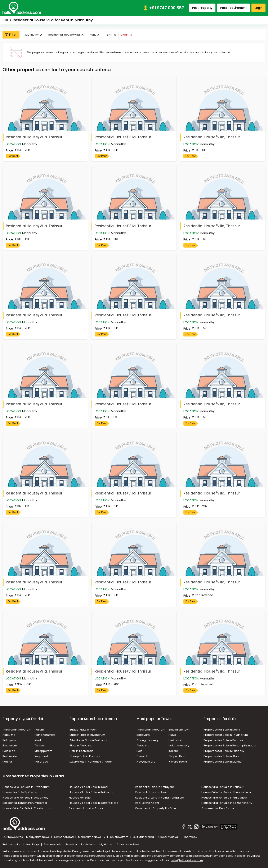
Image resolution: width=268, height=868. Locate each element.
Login (258, 8)
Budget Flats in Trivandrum (87, 735)
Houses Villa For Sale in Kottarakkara (94, 803)
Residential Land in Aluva (152, 792)
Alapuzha (9, 735)
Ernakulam (10, 745)
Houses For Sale (80, 798)
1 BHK (109, 35)
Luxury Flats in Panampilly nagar (91, 762)
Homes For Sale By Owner (20, 792)
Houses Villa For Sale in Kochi (88, 787)
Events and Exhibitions (81, 844)
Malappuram (43, 751)
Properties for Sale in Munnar (223, 762)
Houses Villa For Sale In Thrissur (222, 787)
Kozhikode (10, 756)
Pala (140, 751)
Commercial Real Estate (218, 808)
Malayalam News (38, 837)
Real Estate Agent (147, 803)
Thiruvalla (143, 756)
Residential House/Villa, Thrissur (34, 137)
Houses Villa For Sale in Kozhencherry (227, 803)
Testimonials (53, 844)
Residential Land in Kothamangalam (160, 798)
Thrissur (40, 745)
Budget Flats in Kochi (83, 730)
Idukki (38, 740)
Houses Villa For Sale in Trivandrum (26, 787)
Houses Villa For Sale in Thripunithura (226, 792)
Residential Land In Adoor (86, 808)
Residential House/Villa (64, 35)
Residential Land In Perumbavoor (25, 803)
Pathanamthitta (45, 735)
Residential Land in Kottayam (155, 787)
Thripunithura (177, 756)
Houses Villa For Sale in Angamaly (25, 798)
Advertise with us (128, 844)
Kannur (7, 762)
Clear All (126, 35)
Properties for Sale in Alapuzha (224, 756)
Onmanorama (64, 837)
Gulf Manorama (144, 837)
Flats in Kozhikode (82, 751)
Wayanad (41, 756)
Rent (93, 35)
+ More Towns (178, 762)
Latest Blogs (32, 844)
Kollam (39, 730)
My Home (106, 844)
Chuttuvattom (119, 837)
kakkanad (175, 740)
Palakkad (9, 751)
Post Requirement (233, 8)
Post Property (202, 8)
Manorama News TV (92, 837)
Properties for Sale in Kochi (222, 730)
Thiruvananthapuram (17, 730)
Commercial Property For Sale (156, 808)
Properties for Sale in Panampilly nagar (230, 745)
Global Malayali (169, 837)
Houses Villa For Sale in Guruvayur (224, 798)
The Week (190, 837)
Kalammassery (179, 745)
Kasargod (41, 762)
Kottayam (9, 740)
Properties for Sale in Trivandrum (226, 735)
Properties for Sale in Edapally (224, 751)
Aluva (172, 735)
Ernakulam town (179, 730)
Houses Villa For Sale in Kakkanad (92, 792)
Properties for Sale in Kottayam (225, 740)
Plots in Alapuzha (81, 745)
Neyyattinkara (146, 762)
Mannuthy (32, 35)
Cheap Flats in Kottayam (86, 756)
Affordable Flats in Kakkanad (89, 740)
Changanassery (148, 740)
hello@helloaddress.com (187, 860)
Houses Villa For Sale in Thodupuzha (27, 808)
